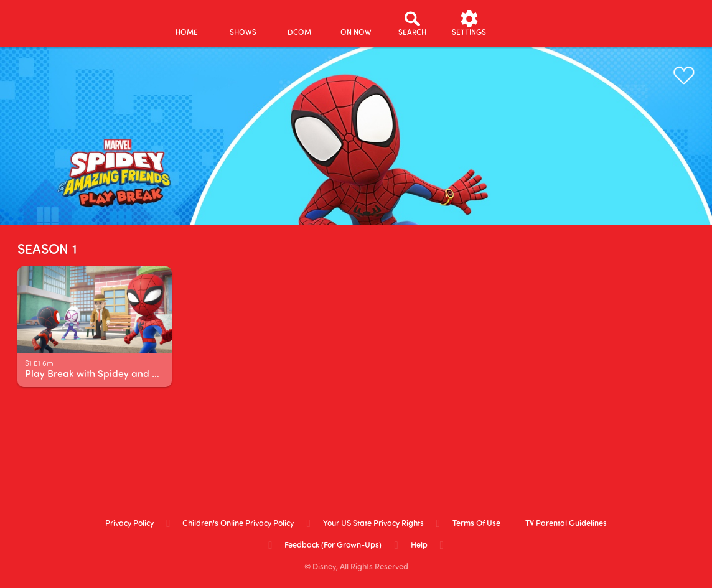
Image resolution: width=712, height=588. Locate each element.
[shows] (243, 23)
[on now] (356, 23)
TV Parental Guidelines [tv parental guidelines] (566, 524)
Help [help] (419, 545)
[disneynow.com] (43, 21)
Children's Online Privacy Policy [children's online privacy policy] (238, 524)
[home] (186, 23)
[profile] (526, 23)
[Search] (412, 23)
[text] (39, 365)
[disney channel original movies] (300, 23)
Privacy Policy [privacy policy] (129, 524)
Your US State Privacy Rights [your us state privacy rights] (373, 524)
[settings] (469, 23)
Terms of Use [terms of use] (476, 524)
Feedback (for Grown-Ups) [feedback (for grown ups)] (333, 545)
